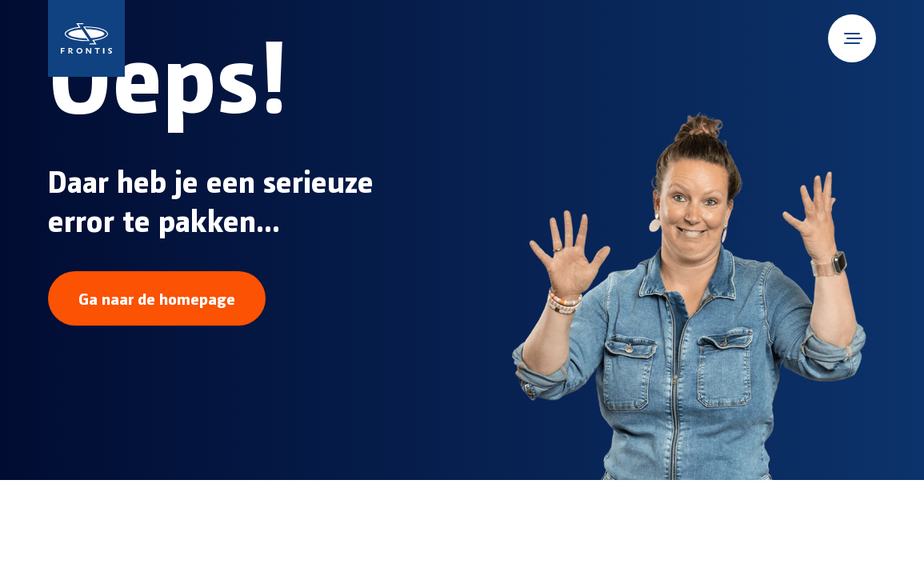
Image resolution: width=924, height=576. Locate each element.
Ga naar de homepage (157, 298)
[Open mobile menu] (852, 38)
